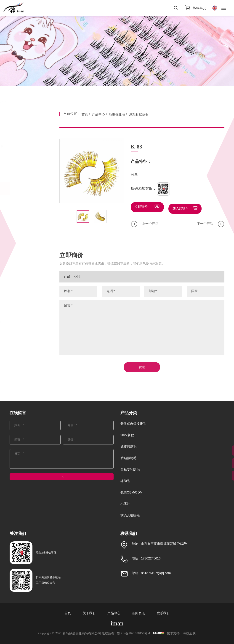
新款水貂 (21, 311)
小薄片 (22, 380)
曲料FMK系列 (24, 265)
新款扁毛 (21, 300)
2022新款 (24, 160)
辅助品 (22, 352)
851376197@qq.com (156, 573)
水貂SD (20, 288)
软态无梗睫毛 (28, 393)
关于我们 (89, 613)
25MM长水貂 (23, 203)
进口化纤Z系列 (25, 242)
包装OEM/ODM (29, 366)
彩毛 (17, 215)
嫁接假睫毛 (26, 174)
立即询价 (141, 207)
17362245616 (151, 559)
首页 (85, 115)
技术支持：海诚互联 (184, 634)
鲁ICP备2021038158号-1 (133, 634)
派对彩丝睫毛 (24, 254)
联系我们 (163, 613)
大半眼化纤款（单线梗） (29, 229)
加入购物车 (181, 207)
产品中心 (98, 115)
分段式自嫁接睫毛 (31, 147)
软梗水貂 (21, 277)
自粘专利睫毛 (28, 338)
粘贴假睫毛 (26, 188)
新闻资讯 (138, 613)
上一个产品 (150, 222)
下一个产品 (205, 222)
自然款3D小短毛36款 (29, 322)
